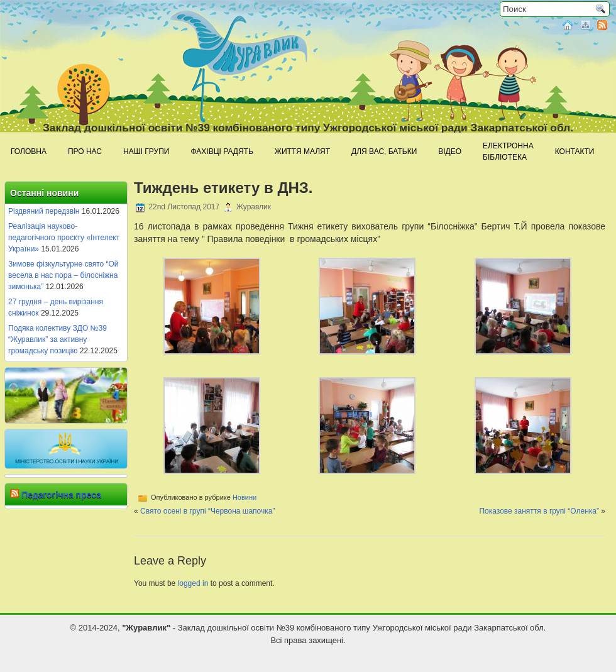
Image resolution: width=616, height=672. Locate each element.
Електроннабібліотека (508, 151)
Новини (245, 497)
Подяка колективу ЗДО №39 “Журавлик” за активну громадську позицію (58, 339)
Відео (450, 151)
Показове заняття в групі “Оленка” (539, 511)
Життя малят (302, 151)
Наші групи (146, 151)
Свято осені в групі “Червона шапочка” (207, 511)
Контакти (575, 151)
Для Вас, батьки (384, 151)
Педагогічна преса (61, 495)
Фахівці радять (222, 151)
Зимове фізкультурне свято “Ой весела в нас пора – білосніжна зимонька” (63, 275)
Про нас (85, 151)
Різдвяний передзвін (44, 211)
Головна (29, 151)
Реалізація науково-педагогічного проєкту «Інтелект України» (64, 238)
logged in (193, 583)
